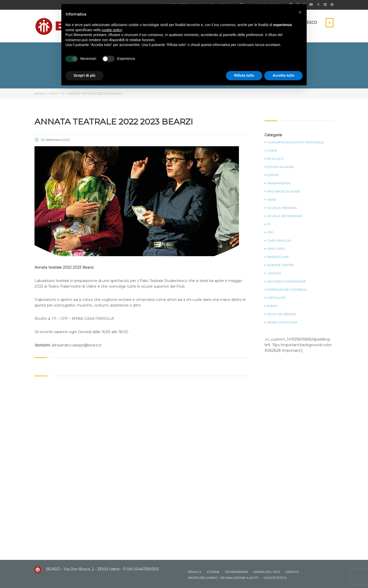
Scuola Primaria (282, 208)
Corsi (272, 151)
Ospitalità (276, 298)
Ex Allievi (275, 159)
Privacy (195, 572)
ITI (269, 224)
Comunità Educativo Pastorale (296, 142)
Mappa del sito (267, 572)
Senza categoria (282, 322)
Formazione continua (287, 290)
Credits (292, 572)
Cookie (213, 572)
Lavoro (274, 273)
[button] (300, 12)
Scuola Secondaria (285, 216)
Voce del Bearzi (281, 314)
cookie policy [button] (112, 30)
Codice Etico (275, 578)
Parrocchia (278, 257)
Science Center (281, 265)
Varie (272, 200)
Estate (273, 175)
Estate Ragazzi (280, 167)
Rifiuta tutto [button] (244, 75)
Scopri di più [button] (84, 75)
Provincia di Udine (283, 191)
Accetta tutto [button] (283, 75)
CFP (270, 232)
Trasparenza (279, 183)
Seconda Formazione (286, 281)
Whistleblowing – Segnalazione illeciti (223, 578)
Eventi (273, 306)
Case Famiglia (279, 241)
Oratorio (276, 249)
